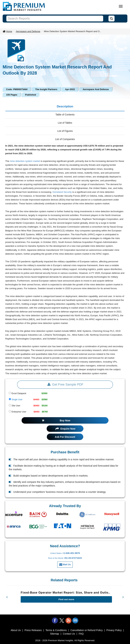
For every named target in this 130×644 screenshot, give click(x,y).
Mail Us (65, 564)
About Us (16, 630)
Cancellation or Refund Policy (87, 630)
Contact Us (69, 634)
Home (9, 31)
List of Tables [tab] (65, 123)
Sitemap (55, 634)
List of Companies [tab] (65, 139)
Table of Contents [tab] (65, 115)
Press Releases (33, 630)
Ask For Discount (65, 437)
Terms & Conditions (56, 630)
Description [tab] (65, 106)
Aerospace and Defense (28, 31)
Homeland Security (62, 192)
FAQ (81, 634)
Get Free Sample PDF (65, 385)
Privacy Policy (114, 630)
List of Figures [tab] (65, 131)
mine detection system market (25, 161)
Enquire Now (65, 429)
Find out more (66, 599)
